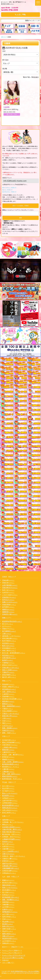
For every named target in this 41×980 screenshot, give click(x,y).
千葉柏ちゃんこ (8, 709)
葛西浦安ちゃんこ (8, 701)
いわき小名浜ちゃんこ (10, 595)
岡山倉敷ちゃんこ (8, 921)
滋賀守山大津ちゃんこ (10, 863)
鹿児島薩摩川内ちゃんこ (11, 897)
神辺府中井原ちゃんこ (10, 938)
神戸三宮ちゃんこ (8, 844)
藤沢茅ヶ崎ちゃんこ (9, 677)
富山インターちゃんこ (10, 793)
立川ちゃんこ (7, 626)
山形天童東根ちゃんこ (10, 585)
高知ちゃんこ (7, 919)
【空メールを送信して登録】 (21, 206)
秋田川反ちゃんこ (8, 590)
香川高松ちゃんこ (8, 892)
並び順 (5, 69)
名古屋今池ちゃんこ (9, 740)
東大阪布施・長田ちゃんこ (11, 834)
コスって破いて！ (8, 962)
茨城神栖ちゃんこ (8, 696)
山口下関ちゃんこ (8, 914)
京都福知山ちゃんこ (9, 873)
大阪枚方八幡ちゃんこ (10, 858)
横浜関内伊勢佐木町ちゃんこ (12, 621)
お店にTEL (20, 15)
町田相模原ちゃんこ (9, 648)
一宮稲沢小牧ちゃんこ (10, 747)
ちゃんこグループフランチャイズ (14, 955)
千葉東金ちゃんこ (8, 663)
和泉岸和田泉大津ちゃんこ (11, 832)
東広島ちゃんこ (8, 924)
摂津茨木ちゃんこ (8, 861)
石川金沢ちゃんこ (8, 791)
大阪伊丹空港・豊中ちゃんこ (12, 829)
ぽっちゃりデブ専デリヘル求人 (13, 958)
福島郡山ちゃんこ (8, 609)
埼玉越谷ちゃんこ (8, 684)
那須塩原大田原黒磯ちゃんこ (12, 699)
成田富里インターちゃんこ (11, 636)
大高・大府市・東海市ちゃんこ (13, 762)
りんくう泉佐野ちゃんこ (11, 851)
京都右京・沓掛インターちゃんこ (14, 856)
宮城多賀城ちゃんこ (9, 604)
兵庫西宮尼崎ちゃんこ (10, 871)
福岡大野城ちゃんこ (9, 917)
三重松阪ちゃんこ (8, 769)
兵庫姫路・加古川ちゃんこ (11, 837)
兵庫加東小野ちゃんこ (10, 866)
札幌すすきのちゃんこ (10, 602)
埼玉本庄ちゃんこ (8, 655)
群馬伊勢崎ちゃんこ (9, 675)
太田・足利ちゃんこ (9, 691)
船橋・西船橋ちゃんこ (10, 728)
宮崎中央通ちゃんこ (9, 929)
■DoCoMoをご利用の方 (9, 188)
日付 (4, 51)
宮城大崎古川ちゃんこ (10, 587)
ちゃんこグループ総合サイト (12, 950)
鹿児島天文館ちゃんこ (10, 883)
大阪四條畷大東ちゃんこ (11, 868)
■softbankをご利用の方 (9, 192)
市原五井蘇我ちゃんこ (10, 711)
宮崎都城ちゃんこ (8, 902)
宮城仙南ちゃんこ (8, 580)
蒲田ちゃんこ (7, 723)
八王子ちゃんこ (8, 726)
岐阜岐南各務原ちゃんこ (11, 764)
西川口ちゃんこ (8, 624)
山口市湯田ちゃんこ (9, 941)
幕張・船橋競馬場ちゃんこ (11, 706)
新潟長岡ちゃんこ (8, 796)
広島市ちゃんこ (8, 909)
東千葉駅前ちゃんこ (9, 631)
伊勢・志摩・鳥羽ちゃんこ (11, 774)
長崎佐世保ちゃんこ (9, 885)
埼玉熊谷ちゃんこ (8, 643)
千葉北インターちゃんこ (11, 713)
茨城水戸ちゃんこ (8, 629)
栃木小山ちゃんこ (8, 646)
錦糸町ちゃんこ (8, 660)
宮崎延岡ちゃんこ (8, 943)
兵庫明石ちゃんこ (8, 846)
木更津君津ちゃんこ (9, 658)
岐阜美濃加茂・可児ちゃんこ (12, 779)
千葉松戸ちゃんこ (8, 672)
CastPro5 (36, 973)
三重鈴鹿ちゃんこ (8, 771)
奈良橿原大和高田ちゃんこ (11, 827)
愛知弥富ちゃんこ (8, 750)
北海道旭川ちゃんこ (9, 597)
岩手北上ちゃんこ (8, 600)
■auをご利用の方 (7, 190)
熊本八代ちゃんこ (8, 926)
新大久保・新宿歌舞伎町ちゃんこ (14, 653)
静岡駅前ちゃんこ (8, 757)
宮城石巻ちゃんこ (8, 583)
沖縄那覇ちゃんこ (8, 904)
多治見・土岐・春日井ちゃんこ (13, 754)
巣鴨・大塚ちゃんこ (9, 733)
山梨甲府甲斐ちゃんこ (10, 800)
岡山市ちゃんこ (8, 931)
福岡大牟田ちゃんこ (9, 934)
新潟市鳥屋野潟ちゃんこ (11, 805)
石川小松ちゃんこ (8, 786)
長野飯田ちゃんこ (8, 798)
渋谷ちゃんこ (7, 721)
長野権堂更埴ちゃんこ (10, 803)
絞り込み (5, 60)
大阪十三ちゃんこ (8, 854)
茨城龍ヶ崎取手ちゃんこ (11, 687)
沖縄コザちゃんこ (8, 936)
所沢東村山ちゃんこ (9, 689)
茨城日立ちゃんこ (8, 730)
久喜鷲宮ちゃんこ (8, 694)
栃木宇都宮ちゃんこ (9, 641)
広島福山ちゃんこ (8, 895)
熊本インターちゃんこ (10, 887)
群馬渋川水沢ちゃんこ (10, 665)
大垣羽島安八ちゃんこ (10, 745)
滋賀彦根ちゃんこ (8, 820)
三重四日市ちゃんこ (9, 752)
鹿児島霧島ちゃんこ (9, 890)
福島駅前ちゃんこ (8, 612)
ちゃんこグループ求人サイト (12, 953)
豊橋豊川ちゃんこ (8, 759)
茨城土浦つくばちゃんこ (11, 667)
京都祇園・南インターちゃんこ (13, 822)
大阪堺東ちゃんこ (8, 849)
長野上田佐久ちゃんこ (10, 810)
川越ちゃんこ (7, 633)
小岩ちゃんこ (7, 718)
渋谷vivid (5, 960)
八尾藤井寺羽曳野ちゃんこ (11, 839)
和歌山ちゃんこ (8, 824)
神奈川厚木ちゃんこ (9, 650)
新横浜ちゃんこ (8, 704)
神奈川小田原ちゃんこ (10, 670)
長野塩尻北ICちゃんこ (10, 808)
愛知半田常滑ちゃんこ (10, 776)
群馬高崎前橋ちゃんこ (10, 638)
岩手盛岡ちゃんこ (8, 607)
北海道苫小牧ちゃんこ (10, 614)
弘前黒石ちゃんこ (8, 592)
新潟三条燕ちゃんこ (9, 813)
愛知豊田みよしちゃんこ (11, 767)
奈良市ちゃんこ (8, 841)
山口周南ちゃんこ (8, 907)
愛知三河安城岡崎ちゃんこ (11, 742)
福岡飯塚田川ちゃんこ (10, 912)
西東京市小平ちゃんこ (10, 716)
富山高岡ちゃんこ (8, 788)
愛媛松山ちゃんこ (8, 880)
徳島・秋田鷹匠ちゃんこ (11, 900)
